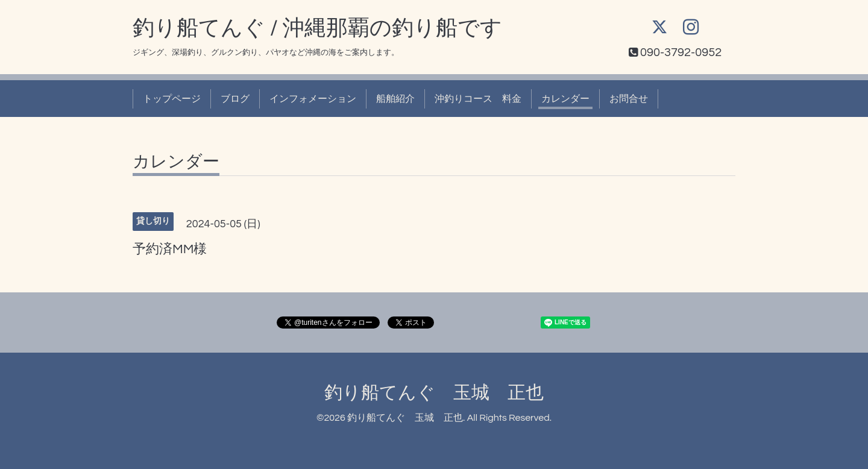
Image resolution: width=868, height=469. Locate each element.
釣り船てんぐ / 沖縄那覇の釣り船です (317, 28)
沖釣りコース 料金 (478, 99)
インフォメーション (313, 99)
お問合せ (629, 99)
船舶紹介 (395, 99)
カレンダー (565, 99)
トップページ (172, 99)
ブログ (235, 99)
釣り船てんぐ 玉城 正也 (434, 393)
